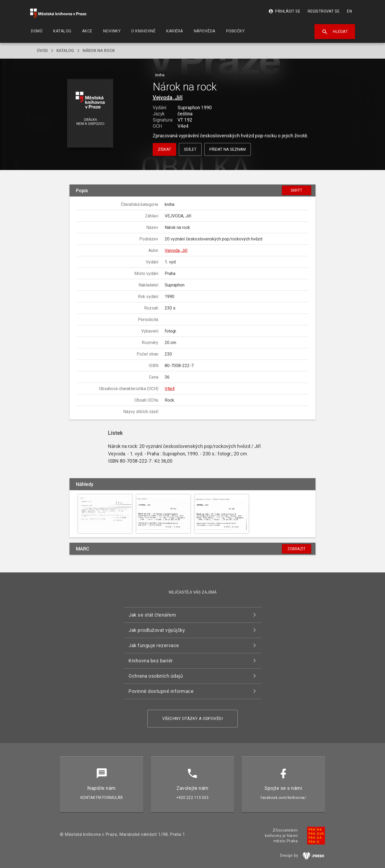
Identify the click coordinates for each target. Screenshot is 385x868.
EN (349, 11)
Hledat (335, 32)
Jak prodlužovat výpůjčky (157, 630)
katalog (65, 51)
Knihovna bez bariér (151, 661)
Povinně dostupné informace (161, 691)
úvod (42, 51)
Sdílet (190, 149)
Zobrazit (297, 549)
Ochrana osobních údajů (156, 676)
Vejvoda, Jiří (168, 97)
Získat (164, 149)
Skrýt (297, 190)
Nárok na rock (99, 51)
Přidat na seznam (228, 149)
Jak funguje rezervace (154, 645)
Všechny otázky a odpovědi (193, 719)
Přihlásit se (284, 11)
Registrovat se (324, 11)
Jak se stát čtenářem (152, 615)
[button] (90, 114)
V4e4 (170, 389)
